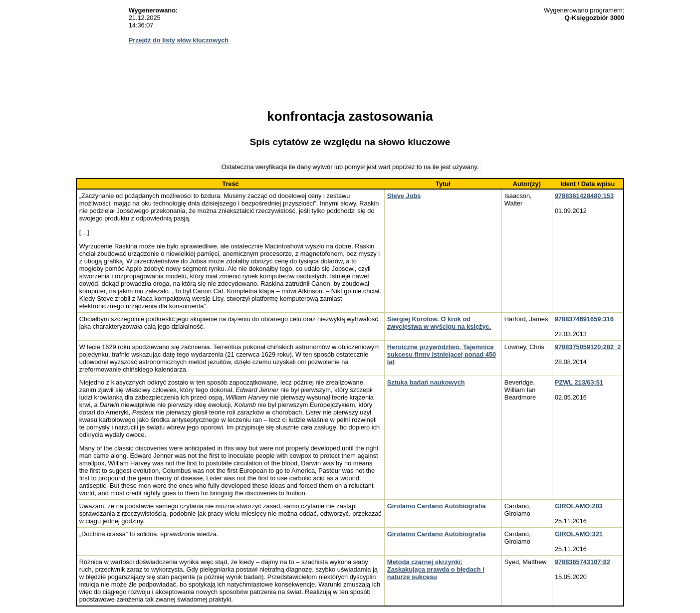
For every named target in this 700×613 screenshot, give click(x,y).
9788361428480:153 (584, 196)
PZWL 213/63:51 (579, 382)
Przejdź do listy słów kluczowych (179, 40)
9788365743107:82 (583, 562)
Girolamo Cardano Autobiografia (437, 506)
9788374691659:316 (584, 319)
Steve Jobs (404, 196)
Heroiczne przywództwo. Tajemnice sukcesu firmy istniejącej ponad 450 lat (442, 354)
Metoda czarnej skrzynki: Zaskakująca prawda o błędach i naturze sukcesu (436, 569)
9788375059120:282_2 (588, 347)
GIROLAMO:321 (579, 534)
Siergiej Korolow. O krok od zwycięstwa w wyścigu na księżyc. (439, 323)
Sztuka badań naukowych (426, 382)
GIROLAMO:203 (579, 506)
